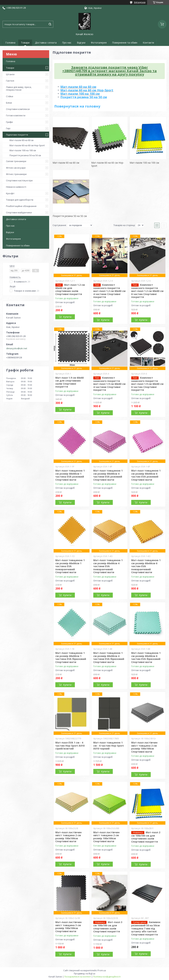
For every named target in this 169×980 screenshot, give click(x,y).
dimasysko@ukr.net (17, 348)
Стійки (10, 96)
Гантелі (10, 81)
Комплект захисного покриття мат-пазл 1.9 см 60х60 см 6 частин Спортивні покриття (147, 384)
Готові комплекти (16, 115)
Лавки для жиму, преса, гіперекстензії (19, 88)
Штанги (10, 74)
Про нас (67, 43)
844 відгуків (140, 2)
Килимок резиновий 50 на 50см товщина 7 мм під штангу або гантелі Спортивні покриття (146, 928)
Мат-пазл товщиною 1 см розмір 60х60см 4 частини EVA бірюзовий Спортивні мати (109, 657)
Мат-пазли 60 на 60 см (21, 140)
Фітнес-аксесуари (16, 168)
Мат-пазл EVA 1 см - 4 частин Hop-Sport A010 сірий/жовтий (70, 746)
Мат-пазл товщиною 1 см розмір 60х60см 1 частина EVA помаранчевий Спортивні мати (70, 566)
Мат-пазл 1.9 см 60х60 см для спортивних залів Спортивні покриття (69, 382)
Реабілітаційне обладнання (21, 206)
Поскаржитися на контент (78, 977)
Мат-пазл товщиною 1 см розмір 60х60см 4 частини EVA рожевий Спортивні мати (108, 475)
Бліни (9, 103)
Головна (10, 43)
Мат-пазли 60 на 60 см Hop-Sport (27, 145)
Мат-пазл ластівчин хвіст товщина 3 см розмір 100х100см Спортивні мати (68, 927)
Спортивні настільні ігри (19, 180)
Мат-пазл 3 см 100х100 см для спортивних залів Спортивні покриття (108, 927)
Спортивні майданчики (19, 212)
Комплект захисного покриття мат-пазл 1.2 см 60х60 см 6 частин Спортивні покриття (147, 291)
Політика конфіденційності (107, 977)
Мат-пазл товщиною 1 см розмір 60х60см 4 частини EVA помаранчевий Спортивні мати (108, 566)
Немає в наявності (16, 187)
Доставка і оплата (46, 43)
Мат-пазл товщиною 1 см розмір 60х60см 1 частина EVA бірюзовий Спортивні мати (71, 657)
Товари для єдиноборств (20, 200)
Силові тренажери (16, 161)
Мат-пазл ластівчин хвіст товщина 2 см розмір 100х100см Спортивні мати (144, 747)
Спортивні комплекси (18, 109)
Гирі (8, 128)
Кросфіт (10, 193)
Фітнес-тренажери (16, 174)
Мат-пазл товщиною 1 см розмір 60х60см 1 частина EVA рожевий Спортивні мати (70, 475)
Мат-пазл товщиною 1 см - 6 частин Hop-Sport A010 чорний (109, 746)
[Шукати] (50, 24)
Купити (67, 317)
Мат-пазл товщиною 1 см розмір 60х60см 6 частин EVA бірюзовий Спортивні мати (146, 657)
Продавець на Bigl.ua (84, 974)
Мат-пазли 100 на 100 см (23, 150)
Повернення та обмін (125, 43)
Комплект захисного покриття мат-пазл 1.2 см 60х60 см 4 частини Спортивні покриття (109, 291)
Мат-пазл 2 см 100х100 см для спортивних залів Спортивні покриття (146, 837)
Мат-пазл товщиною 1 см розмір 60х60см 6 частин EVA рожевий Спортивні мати (146, 475)
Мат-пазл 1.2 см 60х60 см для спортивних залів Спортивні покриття (70, 289)
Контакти (148, 43)
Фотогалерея (99, 43)
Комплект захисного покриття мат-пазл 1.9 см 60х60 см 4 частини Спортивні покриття (109, 384)
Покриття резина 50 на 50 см (25, 155)
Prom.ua (102, 970)
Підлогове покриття (17, 135)
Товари (25, 43)
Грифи (9, 122)
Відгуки (81, 43)
